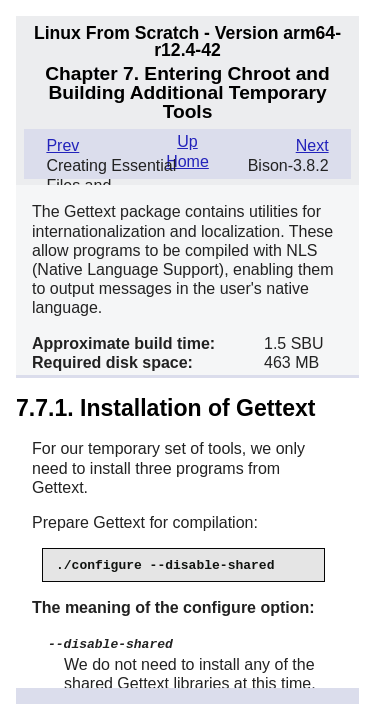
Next (312, 145)
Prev (62, 145)
